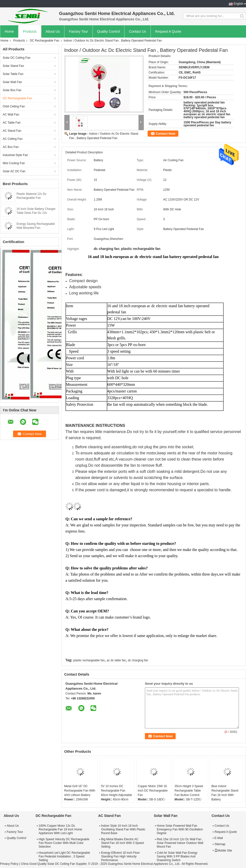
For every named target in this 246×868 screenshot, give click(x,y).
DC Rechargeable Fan (44, 41)
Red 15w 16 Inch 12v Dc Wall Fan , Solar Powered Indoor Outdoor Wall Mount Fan (180, 843)
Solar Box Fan (12, 90)
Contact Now (165, 134)
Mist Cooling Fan (14, 163)
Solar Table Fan (13, 74)
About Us (53, 31)
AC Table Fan (12, 123)
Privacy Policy (9, 864)
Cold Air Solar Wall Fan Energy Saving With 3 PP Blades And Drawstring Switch (177, 856)
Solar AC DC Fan (14, 171)
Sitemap (220, 844)
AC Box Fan (11, 147)
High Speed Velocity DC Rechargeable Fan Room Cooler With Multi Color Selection (64, 843)
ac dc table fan (116, 660)
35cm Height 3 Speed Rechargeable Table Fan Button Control (189, 791)
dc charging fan (138, 660)
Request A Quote (168, 31)
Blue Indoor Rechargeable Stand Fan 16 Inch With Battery (225, 793)
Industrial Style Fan (15, 155)
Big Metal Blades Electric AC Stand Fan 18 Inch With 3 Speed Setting (122, 843)
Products (30, 31)
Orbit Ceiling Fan (14, 106)
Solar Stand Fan (13, 66)
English (238, 4)
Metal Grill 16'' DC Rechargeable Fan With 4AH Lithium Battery (80, 791)
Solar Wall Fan (12, 82)
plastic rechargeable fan (89, 660)
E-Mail (219, 838)
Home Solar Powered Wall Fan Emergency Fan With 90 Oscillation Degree (180, 829)
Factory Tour (78, 31)
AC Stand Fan (12, 131)
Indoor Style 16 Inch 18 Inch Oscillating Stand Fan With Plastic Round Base (123, 829)
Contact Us (137, 31)
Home (9, 31)
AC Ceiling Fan (13, 139)
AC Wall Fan (11, 115)
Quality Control (109, 31)
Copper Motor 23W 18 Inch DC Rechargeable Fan (153, 791)
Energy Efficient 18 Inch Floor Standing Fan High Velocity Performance (120, 856)
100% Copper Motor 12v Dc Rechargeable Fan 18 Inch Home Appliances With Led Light (60, 829)
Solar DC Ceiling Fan (17, 58)
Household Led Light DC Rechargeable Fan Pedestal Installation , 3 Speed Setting (64, 856)
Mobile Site (223, 851)
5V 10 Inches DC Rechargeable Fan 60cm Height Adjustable (116, 791)
